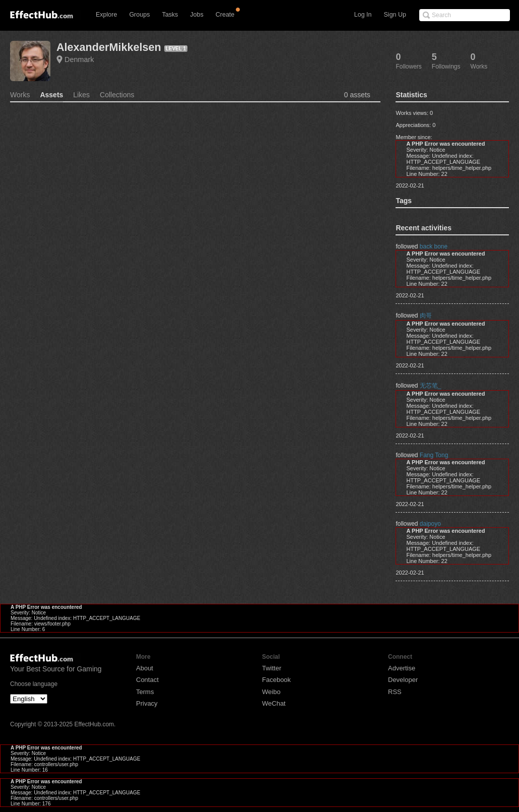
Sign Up (395, 15)
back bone (434, 246)
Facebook (276, 680)
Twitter (272, 668)
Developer (403, 680)
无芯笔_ (431, 386)
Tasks (170, 15)
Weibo (271, 692)
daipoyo (430, 524)
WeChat (274, 703)
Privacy (147, 703)
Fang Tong (434, 455)
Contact (147, 680)
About (145, 668)
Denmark (79, 59)
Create (225, 15)
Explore (106, 15)
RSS (395, 692)
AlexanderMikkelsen (109, 47)
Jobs (197, 15)
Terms (145, 692)
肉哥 (426, 316)
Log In (363, 15)
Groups (139, 15)
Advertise (402, 668)
